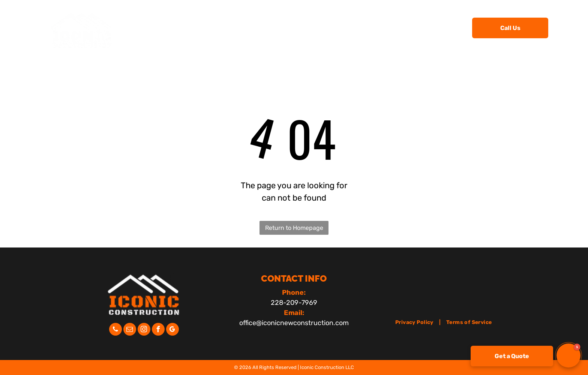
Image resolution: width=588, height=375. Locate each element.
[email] (130, 330)
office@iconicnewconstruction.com (294, 323)
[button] (568, 355)
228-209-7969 (294, 303)
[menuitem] (188, 27)
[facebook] (158, 330)
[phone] (115, 330)
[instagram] (144, 330)
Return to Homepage (294, 228)
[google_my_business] (172, 330)
